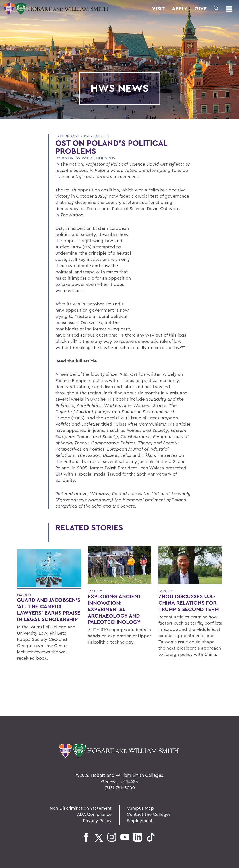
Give (201, 9)
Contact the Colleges (149, 814)
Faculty (101, 136)
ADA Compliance (94, 814)
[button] (216, 8)
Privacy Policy (97, 820)
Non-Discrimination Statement (81, 808)
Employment (140, 820)
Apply (180, 9)
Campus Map (140, 808)
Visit (158, 9)
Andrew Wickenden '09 (88, 158)
